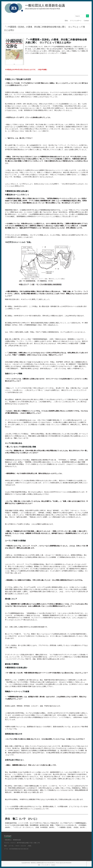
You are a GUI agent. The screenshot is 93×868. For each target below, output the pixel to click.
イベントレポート (76, 20)
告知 (66, 20)
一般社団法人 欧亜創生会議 (45, 5)
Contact (86, 20)
